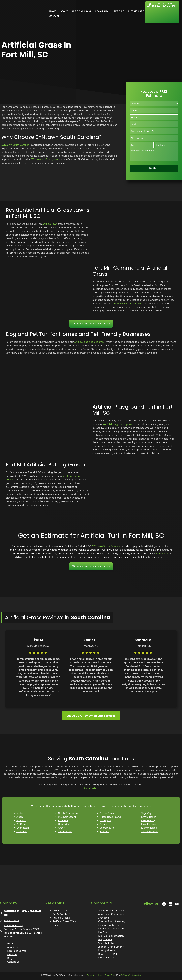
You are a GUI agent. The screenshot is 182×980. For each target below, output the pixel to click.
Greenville (64, 824)
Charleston (23, 828)
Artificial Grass (61, 910)
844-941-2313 (11, 920)
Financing (13, 954)
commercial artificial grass (126, 303)
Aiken (20, 817)
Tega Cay (146, 813)
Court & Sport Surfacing (112, 921)
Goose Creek (107, 813)
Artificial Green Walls (64, 921)
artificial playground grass (118, 424)
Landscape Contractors (111, 928)
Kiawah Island (149, 828)
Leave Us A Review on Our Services (91, 716)
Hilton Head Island (110, 817)
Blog (10, 958)
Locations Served (17, 951)
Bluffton (21, 824)
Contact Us (13, 962)
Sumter (104, 824)
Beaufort (21, 820)
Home (11, 944)
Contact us (162, 553)
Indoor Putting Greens (111, 947)
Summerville (65, 831)
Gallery (57, 925)
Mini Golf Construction (111, 936)
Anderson (22, 813)
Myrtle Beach (149, 817)
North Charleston (68, 813)
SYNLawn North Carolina (131, 975)
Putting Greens (61, 918)
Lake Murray (148, 820)
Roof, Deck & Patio (109, 954)
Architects (104, 918)
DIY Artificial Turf (108, 957)
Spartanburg (107, 828)
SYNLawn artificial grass (45, 159)
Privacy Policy (110, 975)
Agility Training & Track (111, 910)
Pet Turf (103, 932)
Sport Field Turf (107, 943)
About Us (12, 947)
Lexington (105, 820)
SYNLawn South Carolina (15, 145)
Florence (105, 831)
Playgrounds (105, 939)
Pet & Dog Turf (61, 914)
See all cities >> (150, 831)
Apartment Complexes (111, 914)
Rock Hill (63, 820)
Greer (61, 828)
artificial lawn (50, 224)
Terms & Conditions (95, 975)
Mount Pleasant (67, 817)
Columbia (22, 831)
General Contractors (110, 925)
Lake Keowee (149, 824)
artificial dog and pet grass (89, 342)
